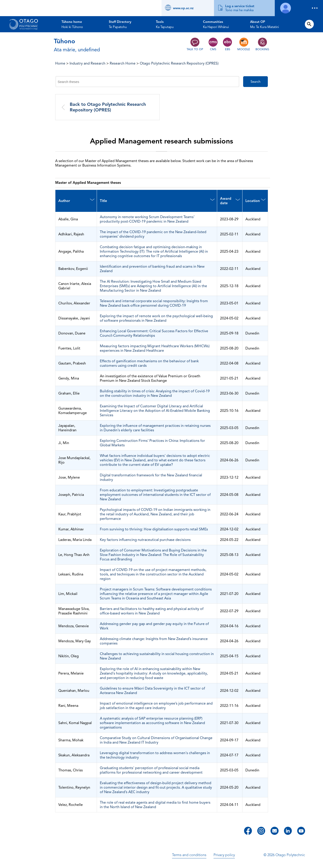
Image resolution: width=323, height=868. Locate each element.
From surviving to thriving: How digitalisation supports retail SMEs (154, 529)
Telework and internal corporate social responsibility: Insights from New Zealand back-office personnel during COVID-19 (154, 303)
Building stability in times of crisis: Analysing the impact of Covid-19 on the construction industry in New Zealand (155, 393)
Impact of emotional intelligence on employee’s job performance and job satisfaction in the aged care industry (156, 706)
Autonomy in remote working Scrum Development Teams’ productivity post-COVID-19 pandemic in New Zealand (147, 219)
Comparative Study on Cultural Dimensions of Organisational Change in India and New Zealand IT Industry (156, 740)
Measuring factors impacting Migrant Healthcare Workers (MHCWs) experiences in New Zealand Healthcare (155, 348)
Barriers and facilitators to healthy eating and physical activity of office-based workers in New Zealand (152, 611)
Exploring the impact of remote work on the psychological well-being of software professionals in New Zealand (156, 318)
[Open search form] (309, 24)
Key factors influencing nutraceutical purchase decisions (145, 540)
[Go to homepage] (24, 24)
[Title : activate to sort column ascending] (157, 201)
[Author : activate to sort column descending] (76, 201)
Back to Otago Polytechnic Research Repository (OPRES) (108, 107)
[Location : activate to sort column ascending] (255, 201)
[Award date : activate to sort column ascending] (230, 201)
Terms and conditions (189, 855)
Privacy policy (224, 855)
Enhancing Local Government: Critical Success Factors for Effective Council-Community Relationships (154, 333)
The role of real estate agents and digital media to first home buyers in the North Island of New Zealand (155, 805)
